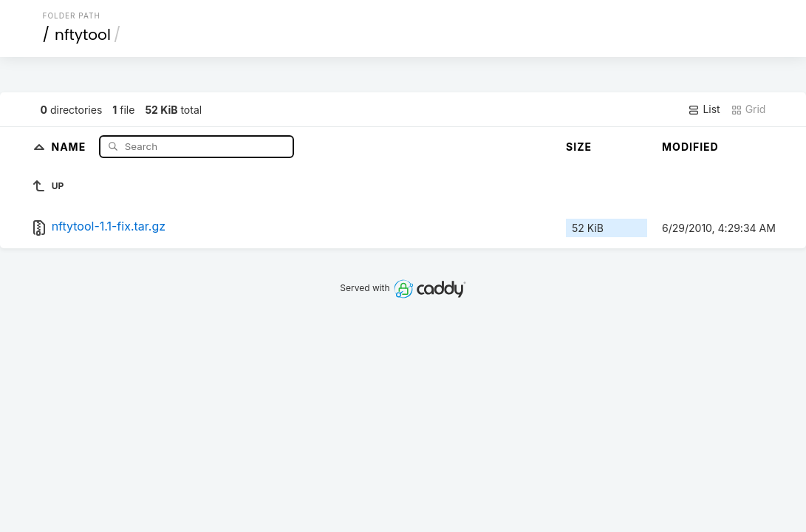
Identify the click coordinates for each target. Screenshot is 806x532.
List (704, 109)
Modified (690, 147)
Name (70, 146)
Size (579, 147)
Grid (748, 109)
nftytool (83, 35)
